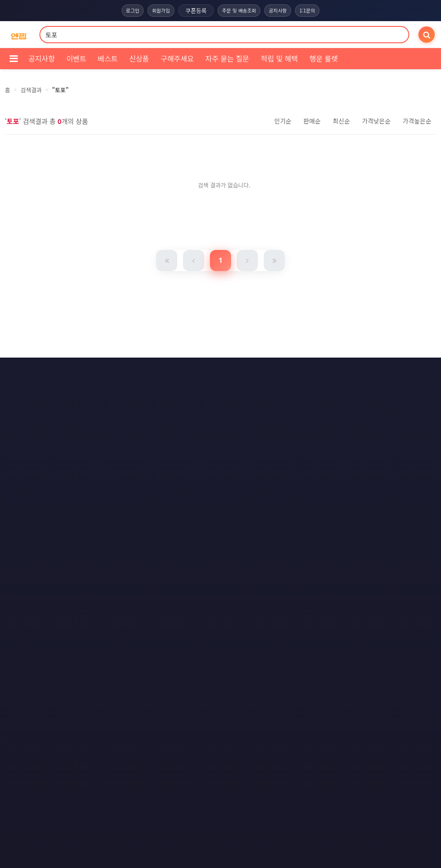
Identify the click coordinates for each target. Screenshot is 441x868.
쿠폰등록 (194, 10)
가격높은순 (417, 121)
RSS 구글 (169, 408)
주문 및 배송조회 (239, 11)
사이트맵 (259, 390)
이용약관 (152, 372)
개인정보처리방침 (208, 372)
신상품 (139, 58)
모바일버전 (270, 408)
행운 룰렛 (324, 58)
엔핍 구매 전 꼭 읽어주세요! (304, 545)
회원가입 (157, 11)
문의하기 (213, 390)
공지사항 (282, 11)
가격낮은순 (376, 121)
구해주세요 (177, 58)
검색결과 (31, 90)
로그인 (125, 11)
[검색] (427, 35)
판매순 (312, 121)
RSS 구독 (305, 390)
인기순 (283, 121)
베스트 (108, 58)
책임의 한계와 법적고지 (151, 390)
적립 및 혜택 (279, 58)
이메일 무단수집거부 (276, 372)
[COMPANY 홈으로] (18, 35)
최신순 (341, 121)
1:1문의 (314, 11)
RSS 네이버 (219, 408)
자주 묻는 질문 (227, 58)
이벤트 (76, 58)
